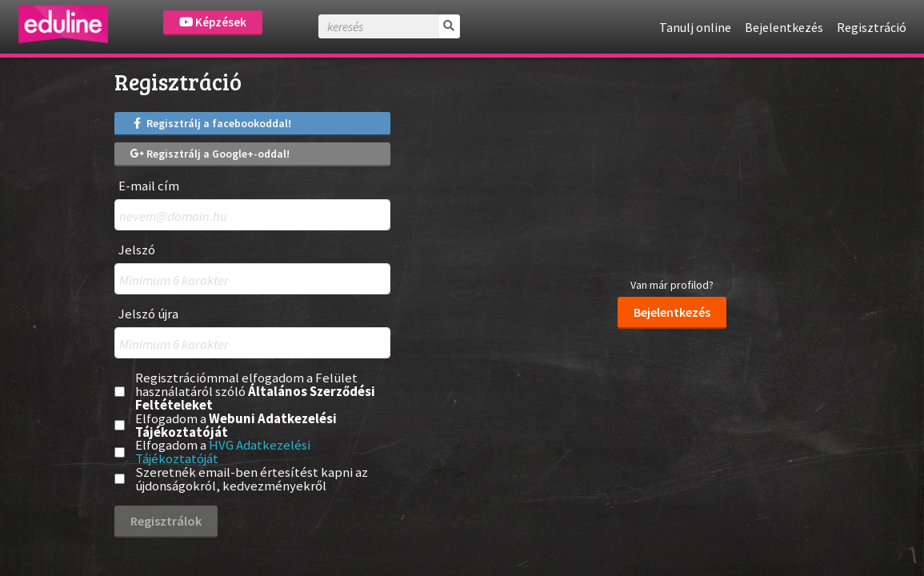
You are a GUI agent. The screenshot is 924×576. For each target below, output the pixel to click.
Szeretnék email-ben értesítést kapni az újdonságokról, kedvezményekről (252, 479)
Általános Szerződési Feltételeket (255, 398)
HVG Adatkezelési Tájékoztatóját (223, 452)
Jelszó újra (148, 314)
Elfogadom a (236, 426)
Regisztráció (872, 27)
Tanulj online (695, 27)
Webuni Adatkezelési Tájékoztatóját (236, 425)
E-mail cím (149, 186)
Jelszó (137, 250)
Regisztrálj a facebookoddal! (211, 123)
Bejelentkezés (784, 27)
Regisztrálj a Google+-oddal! (210, 154)
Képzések (213, 22)
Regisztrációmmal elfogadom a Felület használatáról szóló (255, 391)
